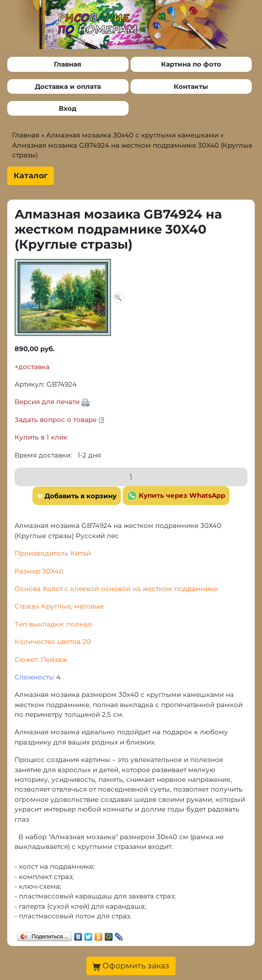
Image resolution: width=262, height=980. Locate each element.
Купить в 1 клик (41, 437)
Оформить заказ (131, 966)
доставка (34, 367)
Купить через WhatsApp (176, 496)
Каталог (31, 176)
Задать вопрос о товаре (56, 420)
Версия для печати (47, 402)
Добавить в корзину (77, 496)
